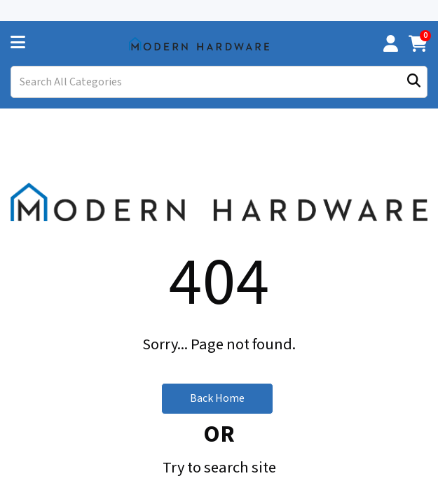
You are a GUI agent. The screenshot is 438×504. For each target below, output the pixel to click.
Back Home (217, 359)
